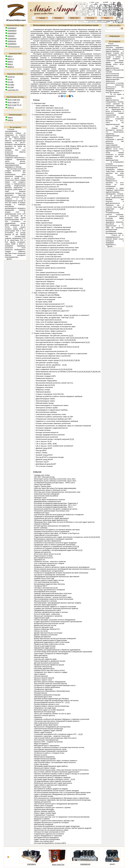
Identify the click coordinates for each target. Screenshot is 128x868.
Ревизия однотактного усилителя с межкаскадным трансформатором (63, 182)
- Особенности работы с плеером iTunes (49, 753)
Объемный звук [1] (43, 385)
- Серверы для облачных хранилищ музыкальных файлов (56, 608)
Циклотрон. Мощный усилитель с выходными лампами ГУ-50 (59, 142)
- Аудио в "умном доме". (42, 486)
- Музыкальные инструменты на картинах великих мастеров (56, 530)
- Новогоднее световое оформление (47, 541)
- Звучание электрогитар (43, 667)
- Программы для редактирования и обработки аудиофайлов (57, 650)
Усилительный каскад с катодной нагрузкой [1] (54, 439)
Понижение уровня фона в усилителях (51, 268)
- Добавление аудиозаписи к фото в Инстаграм (51, 642)
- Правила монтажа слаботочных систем (49, 644)
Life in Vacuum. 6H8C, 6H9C (46, 444)
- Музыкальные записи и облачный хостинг (50, 490)
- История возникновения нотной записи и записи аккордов (56, 791)
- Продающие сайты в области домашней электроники (54, 545)
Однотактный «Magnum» (45, 281)
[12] (80, 160)
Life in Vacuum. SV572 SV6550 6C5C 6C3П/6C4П (54, 446)
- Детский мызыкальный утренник (46, 663)
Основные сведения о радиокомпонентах (52, 428)
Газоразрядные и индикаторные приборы (52, 410)
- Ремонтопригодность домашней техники (49, 661)
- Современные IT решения (44, 815)
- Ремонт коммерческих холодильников (48, 571)
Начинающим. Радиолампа (46, 381)
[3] (71, 148)
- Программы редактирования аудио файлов (50, 766)
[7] (72, 153)
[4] (73, 148)
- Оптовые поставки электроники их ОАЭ (49, 832)
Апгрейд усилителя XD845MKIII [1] (49, 155)
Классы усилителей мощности (47, 358)
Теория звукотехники (44, 349)
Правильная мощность (45, 378)
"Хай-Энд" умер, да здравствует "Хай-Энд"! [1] (54, 318)
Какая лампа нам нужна (45, 284)
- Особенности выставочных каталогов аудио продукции (55, 543)
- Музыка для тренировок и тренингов (48, 616)
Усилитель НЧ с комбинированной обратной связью (56, 175)
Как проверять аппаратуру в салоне (50, 254)
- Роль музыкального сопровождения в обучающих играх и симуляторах (61, 798)
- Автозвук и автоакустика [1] (44, 588)
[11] (77, 160)
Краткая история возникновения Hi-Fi (50, 304)
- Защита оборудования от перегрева (48, 836)
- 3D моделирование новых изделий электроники (52, 781)
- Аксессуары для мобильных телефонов (49, 590)
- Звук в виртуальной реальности (46, 723)
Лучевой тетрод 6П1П (44, 455)
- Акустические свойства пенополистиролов (50, 684)
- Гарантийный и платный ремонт (46, 535)
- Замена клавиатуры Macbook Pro (46, 629)
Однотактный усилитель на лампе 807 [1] (52, 139)
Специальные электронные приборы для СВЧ (54, 419)
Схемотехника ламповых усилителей (48, 115)
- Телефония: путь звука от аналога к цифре (50, 672)
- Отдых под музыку (41, 764)
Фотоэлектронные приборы (46, 412)
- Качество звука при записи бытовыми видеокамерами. (55, 488)
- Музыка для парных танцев (44, 768)
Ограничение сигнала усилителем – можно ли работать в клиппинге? (62, 315)
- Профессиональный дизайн (44, 759)
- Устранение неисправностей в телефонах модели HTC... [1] (57, 734)
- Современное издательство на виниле (49, 834)
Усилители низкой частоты (46, 135)
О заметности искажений (45, 299)
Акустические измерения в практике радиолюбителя (56, 232)
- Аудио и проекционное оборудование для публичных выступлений (59, 794)
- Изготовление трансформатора (46, 740)
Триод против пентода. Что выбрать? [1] (51, 241)
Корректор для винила (44, 166)
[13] (83, 160)
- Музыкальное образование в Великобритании (51, 691)
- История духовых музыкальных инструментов (51, 526)
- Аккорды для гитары (41, 475)
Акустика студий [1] (43, 236)
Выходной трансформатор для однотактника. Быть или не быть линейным (65, 259)
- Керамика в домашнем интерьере (47, 695)
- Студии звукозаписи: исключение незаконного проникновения (57, 622)
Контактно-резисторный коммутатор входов (53, 252)
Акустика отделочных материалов (49, 225)
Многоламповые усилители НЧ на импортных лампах (56, 250)
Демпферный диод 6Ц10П (46, 464)
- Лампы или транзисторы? (44, 841)
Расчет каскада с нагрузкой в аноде (50, 137)
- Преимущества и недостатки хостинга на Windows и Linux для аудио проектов (64, 522)
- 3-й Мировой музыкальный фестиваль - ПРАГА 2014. (54, 483)
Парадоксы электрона (44, 387)
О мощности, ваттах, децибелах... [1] (50, 365)
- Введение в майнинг (41, 819)
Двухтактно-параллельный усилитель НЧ (52, 351)
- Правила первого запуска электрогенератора (51, 706)
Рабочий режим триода (45, 403)
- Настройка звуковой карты (44, 669)
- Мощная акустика (40, 657)
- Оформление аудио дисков (44, 648)
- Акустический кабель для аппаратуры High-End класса (55, 738)
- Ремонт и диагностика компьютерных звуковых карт (54, 821)
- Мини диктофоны (40, 655)
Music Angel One (58, 865)
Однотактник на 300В (44, 133)
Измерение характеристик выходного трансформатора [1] (58, 279)
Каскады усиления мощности (47, 432)
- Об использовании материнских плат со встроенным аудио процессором (62, 792)
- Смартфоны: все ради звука (44, 708)
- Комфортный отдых (41, 513)
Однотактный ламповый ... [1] (47, 153)
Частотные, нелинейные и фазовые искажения (54, 324)
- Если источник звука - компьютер (46, 614)
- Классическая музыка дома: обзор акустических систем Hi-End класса (61, 770)
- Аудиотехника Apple (41, 618)
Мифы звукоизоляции (44, 223)
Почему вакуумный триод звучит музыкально (53, 112)
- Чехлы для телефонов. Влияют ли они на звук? (52, 714)
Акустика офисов (42, 221)
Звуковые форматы (43, 374)
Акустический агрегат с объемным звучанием (53, 227)
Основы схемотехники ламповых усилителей (53, 423)
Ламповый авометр (43, 392)
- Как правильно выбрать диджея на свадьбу (50, 789)
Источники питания (43, 430)
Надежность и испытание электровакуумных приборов (57, 421)
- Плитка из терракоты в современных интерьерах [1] (54, 546)
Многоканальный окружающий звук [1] (50, 329)
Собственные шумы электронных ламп (51, 414)
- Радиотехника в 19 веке (43, 556)
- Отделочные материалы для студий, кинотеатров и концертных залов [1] (62, 537)
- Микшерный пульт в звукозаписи (46, 746)
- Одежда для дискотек (42, 552)
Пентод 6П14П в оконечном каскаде (50, 457)
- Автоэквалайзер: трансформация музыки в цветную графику (57, 603)
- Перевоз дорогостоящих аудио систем (48, 580)
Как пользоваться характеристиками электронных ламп (57, 248)
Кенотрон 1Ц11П (42, 462)
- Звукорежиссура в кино (43, 697)
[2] (62, 108)
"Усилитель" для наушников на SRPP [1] (51, 157)
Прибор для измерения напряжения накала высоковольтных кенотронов (64, 178)
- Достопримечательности (43, 558)
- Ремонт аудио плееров (42, 732)
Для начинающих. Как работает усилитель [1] (53, 336)
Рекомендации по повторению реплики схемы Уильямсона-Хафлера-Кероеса (66, 126)
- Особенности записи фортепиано (47, 687)
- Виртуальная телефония (43, 824)
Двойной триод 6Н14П (44, 459)
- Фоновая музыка (40, 693)
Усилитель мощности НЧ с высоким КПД (51, 184)
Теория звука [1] (42, 367)
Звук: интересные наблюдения (46, 293)
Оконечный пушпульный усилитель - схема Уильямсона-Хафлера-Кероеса (65, 124)
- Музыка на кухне (40, 755)
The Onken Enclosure (44, 211)
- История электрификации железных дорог (50, 595)
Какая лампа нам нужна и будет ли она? (51, 286)
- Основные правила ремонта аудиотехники (50, 640)
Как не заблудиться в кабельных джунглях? (53, 311)
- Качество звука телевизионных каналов (49, 500)
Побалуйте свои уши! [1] (45, 313)
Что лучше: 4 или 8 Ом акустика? (49, 257)
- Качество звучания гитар (43, 627)
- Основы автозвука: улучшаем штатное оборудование (54, 620)
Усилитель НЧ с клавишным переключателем (53, 189)
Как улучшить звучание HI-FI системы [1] (51, 148)
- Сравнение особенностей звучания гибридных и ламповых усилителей (61, 719)
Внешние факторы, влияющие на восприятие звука (56, 327)
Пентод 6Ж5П (41, 450)
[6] (78, 148)
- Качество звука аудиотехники (45, 605)
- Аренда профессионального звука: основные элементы (55, 761)
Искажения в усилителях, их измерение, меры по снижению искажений (63, 426)
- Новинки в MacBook (41, 524)
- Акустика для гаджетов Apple (45, 659)
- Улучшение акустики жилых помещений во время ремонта (56, 721)
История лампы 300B (44, 302)
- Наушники (37, 717)
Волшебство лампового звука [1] (48, 108)
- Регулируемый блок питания (45, 592)
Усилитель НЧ (41, 169)
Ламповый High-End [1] (45, 160)
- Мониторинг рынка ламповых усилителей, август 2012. (55, 481)
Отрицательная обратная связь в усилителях (53, 356)
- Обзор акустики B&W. (42, 485)
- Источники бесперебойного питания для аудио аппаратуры (56, 826)
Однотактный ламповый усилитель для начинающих (56, 119)
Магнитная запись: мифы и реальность (51, 331)
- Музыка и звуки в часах (43, 680)
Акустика (37, 205)
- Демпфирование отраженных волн (47, 501)
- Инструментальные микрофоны (46, 838)
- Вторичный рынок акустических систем (49, 623)
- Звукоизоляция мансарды (44, 809)
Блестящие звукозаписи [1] (46, 320)
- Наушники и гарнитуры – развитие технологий (51, 736)
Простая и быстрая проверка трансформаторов (54, 261)
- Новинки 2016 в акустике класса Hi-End (49, 670)
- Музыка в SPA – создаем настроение (48, 742)
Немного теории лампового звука (49, 297)
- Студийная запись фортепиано (46, 725)
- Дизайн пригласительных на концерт (48, 633)
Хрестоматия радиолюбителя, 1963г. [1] (51, 340)
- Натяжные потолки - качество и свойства (49, 561)
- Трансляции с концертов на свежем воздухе (51, 654)
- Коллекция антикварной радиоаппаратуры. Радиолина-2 (55, 503)
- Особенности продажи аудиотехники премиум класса (54, 685)
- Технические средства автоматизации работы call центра (56, 700)
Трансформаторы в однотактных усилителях (53, 275)
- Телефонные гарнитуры (43, 689)
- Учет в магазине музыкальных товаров (49, 563)
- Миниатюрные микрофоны (44, 757)
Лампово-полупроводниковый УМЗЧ (50, 202)
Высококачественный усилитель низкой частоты (54, 383)
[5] (76, 148)
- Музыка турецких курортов (44, 811)
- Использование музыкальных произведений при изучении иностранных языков (64, 569)
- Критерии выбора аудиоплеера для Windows (51, 699)
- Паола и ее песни (40, 631)
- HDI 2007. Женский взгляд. (44, 477)
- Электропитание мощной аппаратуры (48, 729)
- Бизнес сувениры (40, 528)
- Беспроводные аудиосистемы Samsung (49, 584)
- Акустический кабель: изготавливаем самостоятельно (54, 762)
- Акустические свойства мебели (46, 496)
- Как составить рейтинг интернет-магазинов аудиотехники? (56, 772)
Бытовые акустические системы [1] (49, 207)
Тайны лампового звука (45, 106)
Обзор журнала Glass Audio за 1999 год (51, 164)
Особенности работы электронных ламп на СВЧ (54, 417)
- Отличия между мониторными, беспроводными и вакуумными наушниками (63, 652)
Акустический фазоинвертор (47, 234)
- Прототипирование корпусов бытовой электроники (53, 599)
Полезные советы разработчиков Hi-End (49, 239)
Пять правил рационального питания (50, 272)
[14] (87, 160)
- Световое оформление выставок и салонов (50, 612)
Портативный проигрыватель (47, 193)
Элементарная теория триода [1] (48, 360)
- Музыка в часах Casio (42, 787)
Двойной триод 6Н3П (44, 448)
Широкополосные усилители (47, 437)
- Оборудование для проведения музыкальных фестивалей (56, 577)
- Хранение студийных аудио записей (48, 730)
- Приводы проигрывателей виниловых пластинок (52, 593)
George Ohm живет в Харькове (48, 180)
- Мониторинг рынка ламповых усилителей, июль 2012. (54, 479)
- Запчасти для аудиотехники (44, 646)
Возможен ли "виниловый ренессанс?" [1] (52, 306)
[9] (76, 153)
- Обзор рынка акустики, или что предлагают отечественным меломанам (61, 817)
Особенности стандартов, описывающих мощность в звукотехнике (61, 354)
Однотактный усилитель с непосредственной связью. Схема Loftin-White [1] (65, 128)
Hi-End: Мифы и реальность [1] (48, 309)
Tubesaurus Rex (42, 173)
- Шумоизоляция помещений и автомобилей (50, 751)
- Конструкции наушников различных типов (50, 749)
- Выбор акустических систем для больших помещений (54, 638)
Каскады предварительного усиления (50, 435)
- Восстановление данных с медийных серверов (52, 777)
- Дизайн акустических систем (45, 625)
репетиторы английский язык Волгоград (81, 45)
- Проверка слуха (40, 498)
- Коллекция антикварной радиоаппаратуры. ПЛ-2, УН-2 (55, 505)
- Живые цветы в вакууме (43, 806)
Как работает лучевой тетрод (47, 363)
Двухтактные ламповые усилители (49, 121)
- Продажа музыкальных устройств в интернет (51, 822)
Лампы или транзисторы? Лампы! (49, 117)
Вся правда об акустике (48, 295)
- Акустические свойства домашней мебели (50, 776)
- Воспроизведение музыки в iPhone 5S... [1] (50, 702)
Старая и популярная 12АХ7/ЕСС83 (50, 394)
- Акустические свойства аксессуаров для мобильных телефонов (58, 515)
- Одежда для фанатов (42, 637)
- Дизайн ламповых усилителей (45, 635)
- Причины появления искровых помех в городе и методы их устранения (61, 774)
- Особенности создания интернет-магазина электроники (55, 548)
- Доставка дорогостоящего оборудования (49, 682)
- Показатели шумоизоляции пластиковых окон (51, 511)
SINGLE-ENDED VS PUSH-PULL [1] (49, 243)
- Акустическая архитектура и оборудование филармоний (55, 804)
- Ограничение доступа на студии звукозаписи (51, 518)
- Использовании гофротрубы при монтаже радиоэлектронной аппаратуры (62, 800)
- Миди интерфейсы (41, 744)
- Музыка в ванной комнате (44, 678)
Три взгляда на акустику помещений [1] (51, 216)
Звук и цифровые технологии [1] (48, 369)
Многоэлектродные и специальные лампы (52, 405)
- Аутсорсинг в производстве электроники (49, 575)
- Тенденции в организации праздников (48, 516)
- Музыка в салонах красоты (44, 715)
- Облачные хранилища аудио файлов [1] (49, 520)
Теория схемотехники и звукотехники (48, 333)
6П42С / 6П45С (42, 453)
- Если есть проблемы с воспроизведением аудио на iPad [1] (57, 550)
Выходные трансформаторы (47, 277)
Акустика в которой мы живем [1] (48, 218)
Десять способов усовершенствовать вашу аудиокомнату (58, 263)
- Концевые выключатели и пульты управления (51, 531)
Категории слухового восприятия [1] (50, 214)
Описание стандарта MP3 (46, 376)
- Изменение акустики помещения (46, 494)
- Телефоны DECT (40, 586)
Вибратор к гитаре (43, 390)
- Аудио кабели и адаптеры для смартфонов (50, 785)
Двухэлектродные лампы (45, 399)
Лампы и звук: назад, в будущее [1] (49, 151)
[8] (74, 153)
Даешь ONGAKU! (42, 171)
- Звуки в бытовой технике (43, 796)
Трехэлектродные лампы (45, 401)
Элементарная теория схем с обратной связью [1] (55, 347)
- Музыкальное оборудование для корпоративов (52, 727)
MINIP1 (112, 864)
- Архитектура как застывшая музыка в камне (51, 830)
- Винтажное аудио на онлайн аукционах (49, 710)
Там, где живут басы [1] (45, 209)
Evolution (39, 270)
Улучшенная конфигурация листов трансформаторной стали (59, 288)
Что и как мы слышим (44, 466)
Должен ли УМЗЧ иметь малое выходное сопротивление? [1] (59, 290)
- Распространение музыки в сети (46, 704)
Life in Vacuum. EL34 (44, 441)
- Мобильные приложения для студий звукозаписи (53, 783)
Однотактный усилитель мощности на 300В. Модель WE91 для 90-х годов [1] (65, 146)
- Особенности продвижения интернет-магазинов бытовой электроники (61, 573)
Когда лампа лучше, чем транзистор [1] (51, 110)
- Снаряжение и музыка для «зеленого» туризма (52, 807)
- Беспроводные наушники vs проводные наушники (53, 539)
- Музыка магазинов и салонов (45, 601)
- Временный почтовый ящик (44, 712)
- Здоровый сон (39, 560)
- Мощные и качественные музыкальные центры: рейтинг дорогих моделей (62, 828)
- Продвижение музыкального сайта (47, 610)
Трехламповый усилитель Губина (49, 130)
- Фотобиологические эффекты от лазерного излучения (55, 607)
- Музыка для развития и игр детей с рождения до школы (55, 509)
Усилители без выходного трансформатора (52, 200)
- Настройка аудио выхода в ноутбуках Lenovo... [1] (53, 779)
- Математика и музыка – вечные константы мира (52, 597)
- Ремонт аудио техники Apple (45, 813)
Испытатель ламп (43, 266)
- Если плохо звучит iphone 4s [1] (46, 554)
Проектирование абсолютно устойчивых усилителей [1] (57, 372)
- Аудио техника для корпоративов (46, 839)
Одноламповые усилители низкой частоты (52, 245)
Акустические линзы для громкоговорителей (53, 230)
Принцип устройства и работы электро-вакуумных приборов (59, 396)
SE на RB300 (41, 144)
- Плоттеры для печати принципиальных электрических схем (57, 492)
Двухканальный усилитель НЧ (47, 187)
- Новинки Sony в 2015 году (44, 578)
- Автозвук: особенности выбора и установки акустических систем (59, 747)
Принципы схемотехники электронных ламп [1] (54, 338)
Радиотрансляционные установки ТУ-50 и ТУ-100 (55, 191)
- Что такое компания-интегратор (46, 582)
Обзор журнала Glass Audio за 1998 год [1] (52, 162)
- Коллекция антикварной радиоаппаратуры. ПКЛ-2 (53, 507)
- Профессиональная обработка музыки (49, 665)
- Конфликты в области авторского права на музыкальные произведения (61, 567)
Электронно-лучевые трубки (47, 408)
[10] (79, 153)
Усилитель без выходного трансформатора (52, 198)
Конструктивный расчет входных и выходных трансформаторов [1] (61, 342)
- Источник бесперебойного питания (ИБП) (50, 843)
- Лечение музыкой (40, 676)
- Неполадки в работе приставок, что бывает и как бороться (56, 533)
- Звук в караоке (39, 674)
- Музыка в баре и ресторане (44, 565)
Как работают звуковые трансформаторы (52, 345)
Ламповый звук (40, 103)
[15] (90, 160)
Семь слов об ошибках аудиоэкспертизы (51, 322)
